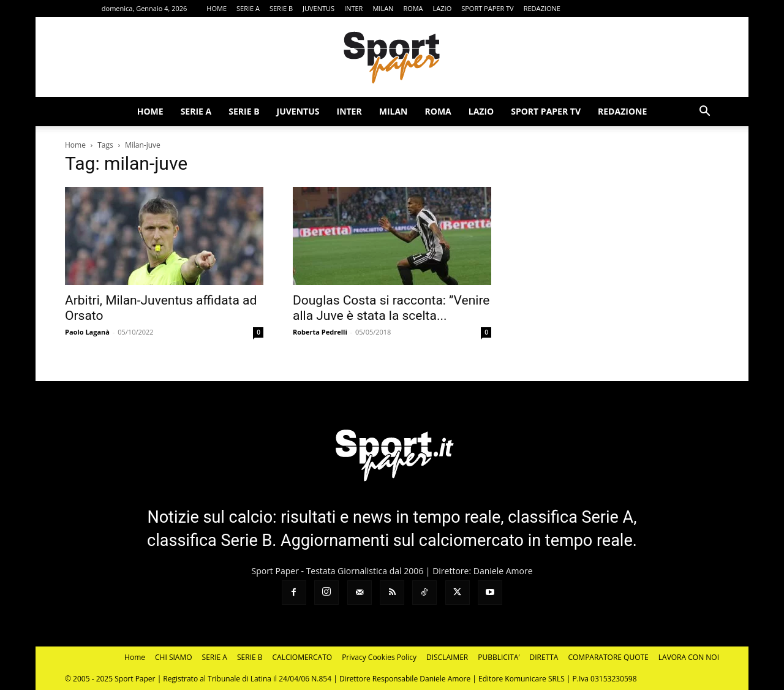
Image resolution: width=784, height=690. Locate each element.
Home (75, 145)
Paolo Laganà (87, 332)
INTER (353, 8)
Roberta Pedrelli (320, 332)
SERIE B (281, 8)
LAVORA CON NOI (689, 657)
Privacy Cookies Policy (379, 657)
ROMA (413, 8)
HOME (217, 8)
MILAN (383, 8)
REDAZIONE (542, 8)
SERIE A (248, 8)
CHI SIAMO (174, 657)
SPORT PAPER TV (487, 8)
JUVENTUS (318, 8)
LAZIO (443, 8)
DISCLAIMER (447, 657)
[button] (704, 112)
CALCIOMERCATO (303, 657)
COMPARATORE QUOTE (608, 657)
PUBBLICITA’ (499, 657)
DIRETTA (544, 657)
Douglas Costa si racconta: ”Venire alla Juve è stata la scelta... (391, 308)
